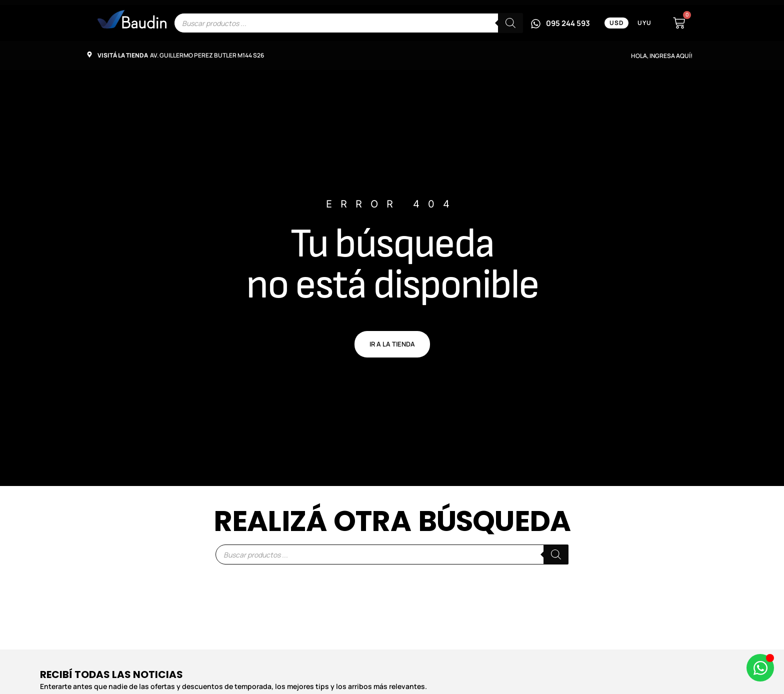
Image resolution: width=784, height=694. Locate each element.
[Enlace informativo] (132, 19)
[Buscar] (510, 23)
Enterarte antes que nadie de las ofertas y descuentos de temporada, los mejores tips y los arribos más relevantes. (233, 686)
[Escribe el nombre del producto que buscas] (348, 23)
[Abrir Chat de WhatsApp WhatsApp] (760, 668)
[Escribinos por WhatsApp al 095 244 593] (560, 23)
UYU (644, 23)
